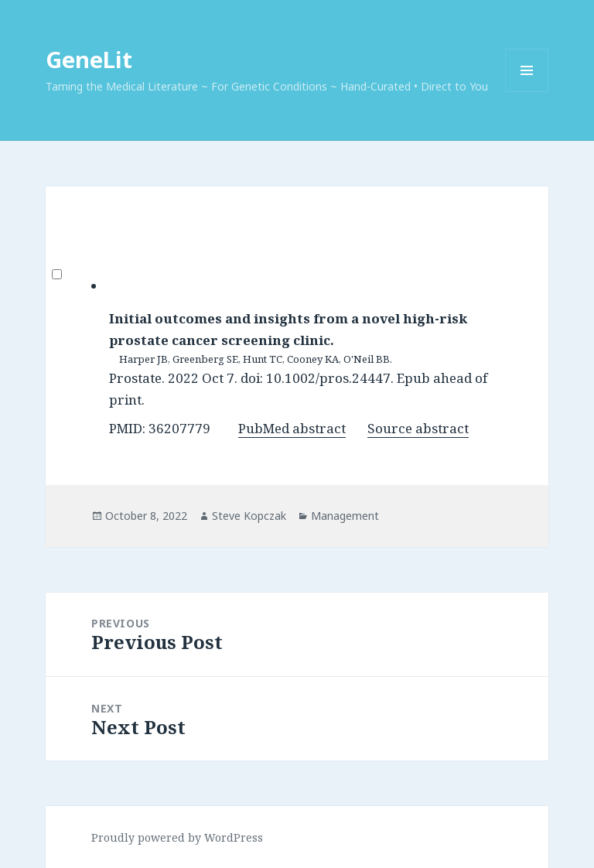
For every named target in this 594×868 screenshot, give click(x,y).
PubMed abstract (292, 428)
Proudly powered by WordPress (177, 837)
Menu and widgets (527, 92)
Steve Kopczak (249, 516)
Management (345, 516)
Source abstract (418, 428)
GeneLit (89, 59)
